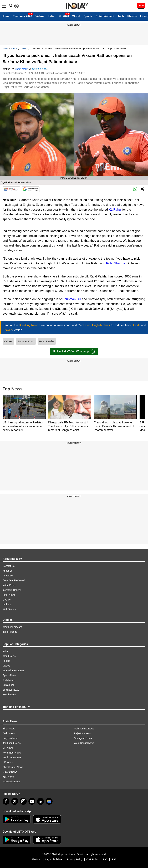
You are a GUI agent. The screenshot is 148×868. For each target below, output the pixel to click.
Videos (40, 16)
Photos (132, 16)
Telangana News (83, 738)
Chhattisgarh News (13, 767)
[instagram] (23, 801)
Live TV (7, 600)
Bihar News (9, 729)
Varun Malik (21, 69)
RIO (105, 859)
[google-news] (49, 801)
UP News (8, 762)
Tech (121, 16)
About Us (8, 571)
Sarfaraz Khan (26, 341)
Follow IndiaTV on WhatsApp (74, 352)
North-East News (12, 753)
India (51, 16)
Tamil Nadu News (12, 757)
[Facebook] (6, 801)
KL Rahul (115, 210)
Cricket (24, 49)
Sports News (9, 675)
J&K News (8, 777)
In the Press (9, 585)
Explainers (8, 685)
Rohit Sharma (116, 263)
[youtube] (32, 801)
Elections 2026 (22, 16)
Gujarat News (10, 772)
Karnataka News (11, 782)
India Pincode (10, 632)
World (76, 16)
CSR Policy (93, 859)
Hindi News (9, 595)
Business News (11, 690)
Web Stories (9, 609)
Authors (7, 604)
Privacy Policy (75, 859)
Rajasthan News (83, 733)
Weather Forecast (12, 627)
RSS (114, 859)
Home (6, 16)
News (5, 49)
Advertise (8, 576)
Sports (88, 16)
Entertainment (105, 16)
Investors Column (12, 590)
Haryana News (11, 738)
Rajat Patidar (47, 341)
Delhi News (9, 733)
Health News (9, 695)
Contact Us (9, 566)
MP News (8, 748)
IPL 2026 (63, 16)
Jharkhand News (12, 743)
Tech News (8, 680)
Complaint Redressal (14, 580)
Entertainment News (13, 670)
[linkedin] (40, 801)
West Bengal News (84, 743)
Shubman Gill (72, 299)
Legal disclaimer (54, 859)
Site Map (36, 859)
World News (9, 656)
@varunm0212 (40, 69)
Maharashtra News (84, 729)
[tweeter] (15, 801)
